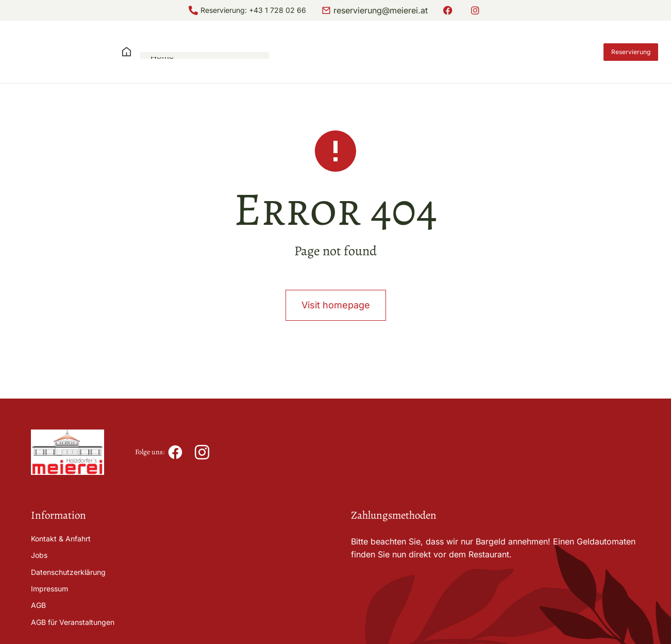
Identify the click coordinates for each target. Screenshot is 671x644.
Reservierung (631, 52)
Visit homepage (336, 325)
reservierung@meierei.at (381, 10)
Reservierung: (225, 10)
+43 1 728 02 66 (278, 10)
